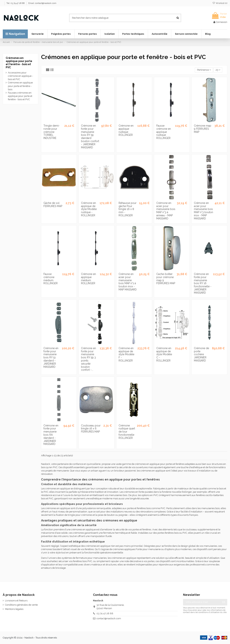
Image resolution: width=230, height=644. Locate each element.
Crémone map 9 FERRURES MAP (203, 129)
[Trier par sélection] (204, 70)
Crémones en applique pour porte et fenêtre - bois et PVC (19, 63)
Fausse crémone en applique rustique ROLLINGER (164, 132)
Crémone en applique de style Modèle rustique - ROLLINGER (89, 209)
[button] (38, 34)
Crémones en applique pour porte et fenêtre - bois (20, 86)
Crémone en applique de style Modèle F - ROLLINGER (126, 354)
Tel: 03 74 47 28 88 (16, 3)
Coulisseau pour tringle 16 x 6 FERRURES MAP (91, 429)
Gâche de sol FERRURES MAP (53, 205)
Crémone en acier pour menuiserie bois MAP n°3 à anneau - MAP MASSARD (166, 211)
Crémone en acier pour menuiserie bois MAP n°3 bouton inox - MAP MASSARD (203, 211)
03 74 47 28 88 (105, 613)
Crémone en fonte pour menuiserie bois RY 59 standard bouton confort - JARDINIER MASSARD (90, 137)
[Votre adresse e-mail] (202, 602)
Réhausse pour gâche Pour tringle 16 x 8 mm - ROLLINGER (128, 209)
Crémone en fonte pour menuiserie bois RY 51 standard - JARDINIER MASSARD (51, 358)
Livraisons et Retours (16, 601)
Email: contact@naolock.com (42, 3)
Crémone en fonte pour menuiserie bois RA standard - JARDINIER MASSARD (51, 435)
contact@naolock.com (109, 618)
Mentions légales (14, 609)
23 (218, 70)
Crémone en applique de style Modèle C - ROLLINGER (164, 354)
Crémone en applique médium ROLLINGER (88, 279)
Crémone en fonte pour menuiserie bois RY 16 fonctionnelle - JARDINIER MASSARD (203, 283)
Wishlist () (220, 3)
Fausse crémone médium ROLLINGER (51, 279)
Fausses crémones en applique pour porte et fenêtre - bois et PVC (20, 96)
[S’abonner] (224, 602)
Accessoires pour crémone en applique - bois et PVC (20, 76)
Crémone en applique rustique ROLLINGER (126, 130)
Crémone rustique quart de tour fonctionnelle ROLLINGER (127, 432)
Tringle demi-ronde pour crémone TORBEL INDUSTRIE (52, 132)
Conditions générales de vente (21, 605)
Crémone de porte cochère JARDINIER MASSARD (201, 354)
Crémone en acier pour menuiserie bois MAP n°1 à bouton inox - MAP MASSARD (128, 282)
